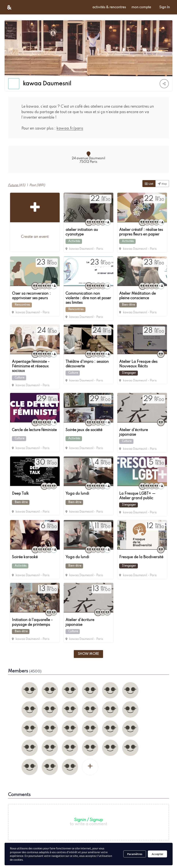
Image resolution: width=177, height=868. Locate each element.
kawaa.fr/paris (67, 129)
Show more (88, 653)
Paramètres (135, 854)
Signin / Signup (88, 819)
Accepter (158, 854)
